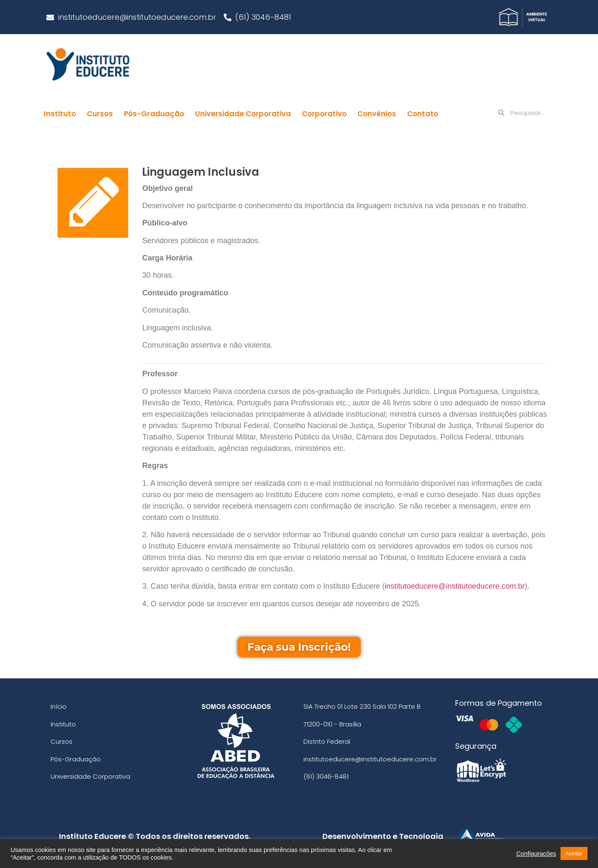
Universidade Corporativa (243, 114)
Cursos (100, 114)
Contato (423, 114)
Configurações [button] (536, 854)
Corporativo (324, 114)
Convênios (377, 114)
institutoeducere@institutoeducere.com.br (455, 586)
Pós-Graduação (154, 114)
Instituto (60, 114)
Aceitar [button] (574, 853)
